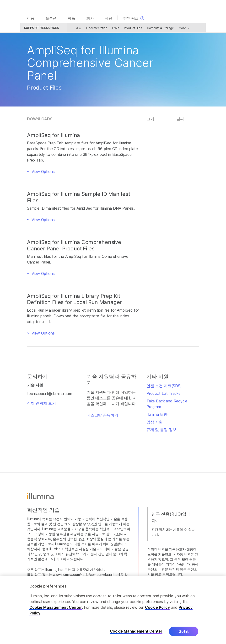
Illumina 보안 (157, 416)
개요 (75, 29)
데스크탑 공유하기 (102, 416)
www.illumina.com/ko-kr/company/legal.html (86, 576)
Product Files (130, 29)
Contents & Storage (157, 29)
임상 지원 (155, 423)
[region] (113, 610)
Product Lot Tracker (164, 395)
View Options (43, 173)
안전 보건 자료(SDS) (164, 387)
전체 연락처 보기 (41, 404)
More (179, 29)
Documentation (94, 29)
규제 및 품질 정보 (161, 431)
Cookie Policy (157, 607)
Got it (184, 631)
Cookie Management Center (56, 607)
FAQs (112, 29)
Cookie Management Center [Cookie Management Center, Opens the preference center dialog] (136, 631)
